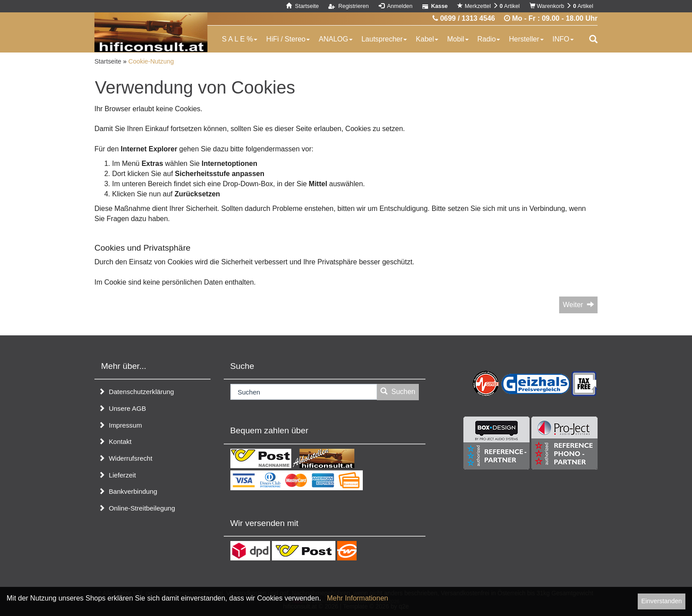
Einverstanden (662, 601)
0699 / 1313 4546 (464, 18)
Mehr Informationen (358, 598)
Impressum (120, 425)
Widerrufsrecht (125, 458)
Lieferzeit (117, 475)
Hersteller (526, 39)
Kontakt (115, 441)
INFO (563, 39)
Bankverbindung (128, 491)
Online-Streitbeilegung (137, 508)
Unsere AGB (122, 408)
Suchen (398, 392)
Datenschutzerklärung (136, 392)
